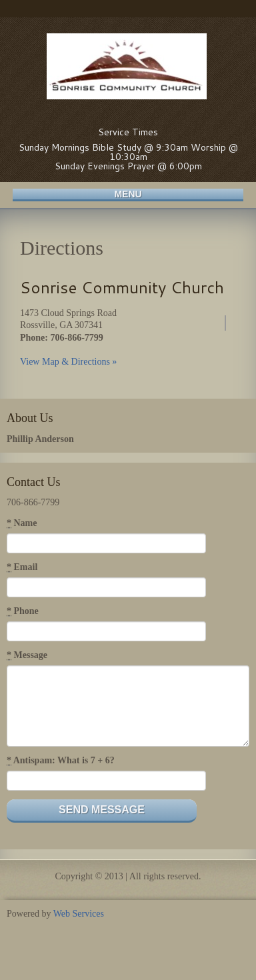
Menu (128, 194)
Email (22, 567)
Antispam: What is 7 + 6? (61, 761)
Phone (23, 611)
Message (27, 655)
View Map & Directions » (68, 362)
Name (22, 523)
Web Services (79, 914)
